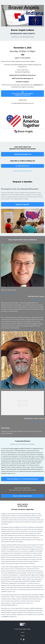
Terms (22, 632)
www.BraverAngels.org (22, 154)
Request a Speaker (22, 204)
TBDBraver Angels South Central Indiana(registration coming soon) (23, 94)
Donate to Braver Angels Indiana (22, 496)
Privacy (22, 636)
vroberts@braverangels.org (36, 422)
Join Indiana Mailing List (22, 166)
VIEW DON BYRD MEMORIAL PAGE (22, 171)
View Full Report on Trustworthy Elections (23, 479)
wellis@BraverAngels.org (8, 293)
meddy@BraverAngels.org (37, 300)
